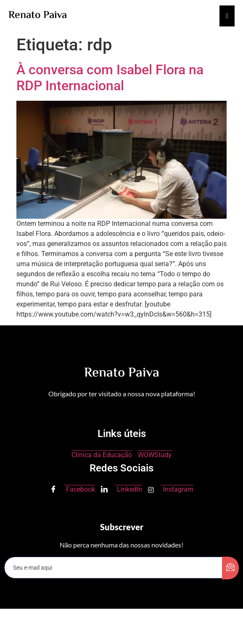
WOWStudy (155, 455)
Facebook (73, 490)
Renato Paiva (38, 16)
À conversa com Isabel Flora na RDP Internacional (110, 78)
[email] (114, 568)
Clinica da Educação (102, 455)
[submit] (230, 568)
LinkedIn (121, 490)
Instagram (171, 489)
